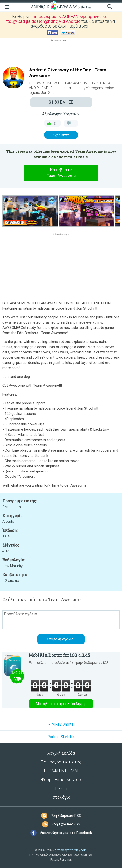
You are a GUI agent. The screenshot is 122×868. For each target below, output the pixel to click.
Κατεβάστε (61, 173)
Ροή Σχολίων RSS (66, 824)
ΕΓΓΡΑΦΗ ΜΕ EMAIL (61, 771)
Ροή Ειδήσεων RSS (66, 816)
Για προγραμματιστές (61, 762)
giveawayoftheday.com (71, 850)
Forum (61, 788)
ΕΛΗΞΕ (61, 102)
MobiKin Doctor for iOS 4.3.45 (59, 655)
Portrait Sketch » (61, 737)
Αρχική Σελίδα (61, 753)
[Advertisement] (61, 54)
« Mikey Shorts (61, 724)
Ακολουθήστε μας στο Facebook (66, 833)
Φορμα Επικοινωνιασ (61, 780)
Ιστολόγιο (61, 797)
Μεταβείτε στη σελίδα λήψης (61, 704)
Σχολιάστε (61, 135)
